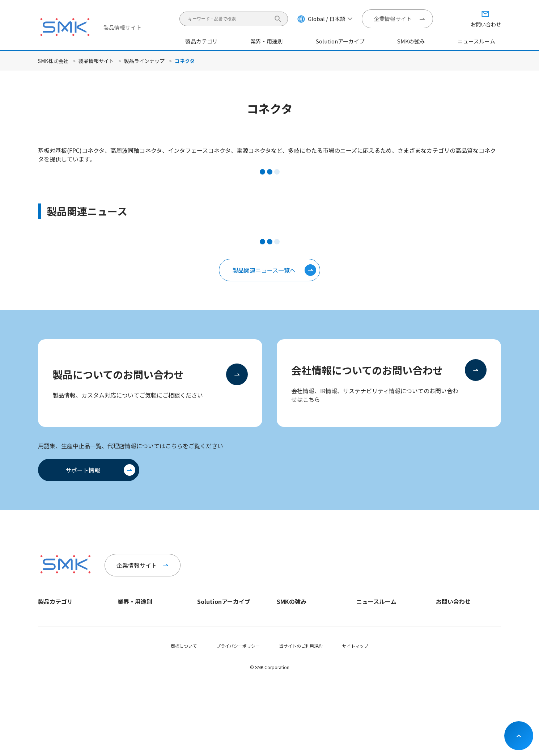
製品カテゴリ (55, 601)
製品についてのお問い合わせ (118, 374)
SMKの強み (411, 41)
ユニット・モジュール (60, 667)
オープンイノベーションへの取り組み (309, 658)
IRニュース (367, 642)
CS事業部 (286, 618)
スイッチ (47, 642)
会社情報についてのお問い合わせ (367, 370)
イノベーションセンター (301, 642)
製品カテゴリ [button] (201, 41)
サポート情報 (83, 470)
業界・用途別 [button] (267, 41)
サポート (445, 654)
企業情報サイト (393, 19)
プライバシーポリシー (238, 720)
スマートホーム (133, 642)
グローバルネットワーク (301, 673)
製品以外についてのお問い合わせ (468, 630)
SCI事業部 (287, 630)
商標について (184, 720)
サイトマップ (355, 720)
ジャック (46, 630)
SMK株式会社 (53, 61)
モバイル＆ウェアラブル (141, 673)
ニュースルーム (476, 41)
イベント (365, 654)
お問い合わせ (453, 601)
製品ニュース (369, 630)
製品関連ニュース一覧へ (264, 270)
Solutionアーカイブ (340, 41)
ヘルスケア (49, 679)
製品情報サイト (122, 27)
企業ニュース (369, 618)
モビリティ (128, 618)
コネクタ (47, 618)
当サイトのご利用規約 (301, 720)
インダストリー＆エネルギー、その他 (150, 658)
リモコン (47, 654)
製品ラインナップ (144, 61)
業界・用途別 (135, 601)
